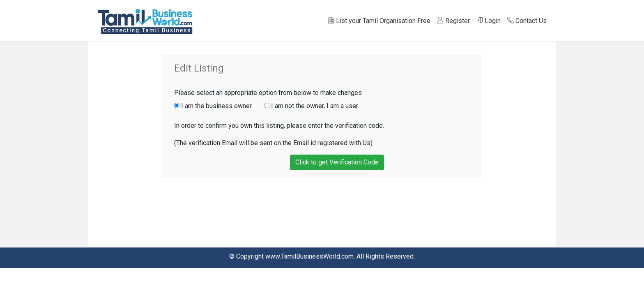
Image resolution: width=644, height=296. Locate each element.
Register (453, 21)
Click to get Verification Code (337, 162)
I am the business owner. (218, 106)
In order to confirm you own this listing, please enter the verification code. (279, 126)
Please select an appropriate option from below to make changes (268, 93)
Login (489, 21)
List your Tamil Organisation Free (379, 21)
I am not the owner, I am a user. (312, 106)
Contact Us (527, 21)
